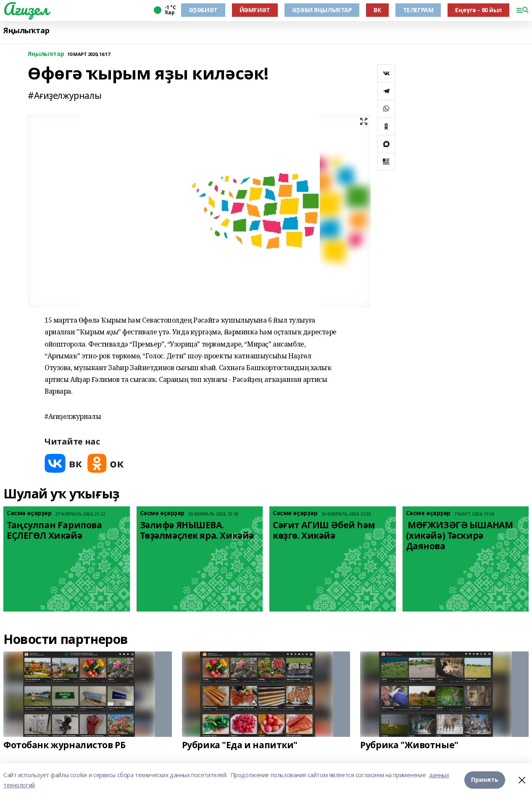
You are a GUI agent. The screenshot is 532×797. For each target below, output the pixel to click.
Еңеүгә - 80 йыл (478, 10)
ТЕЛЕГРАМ (418, 10)
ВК (377, 10)
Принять (485, 780)
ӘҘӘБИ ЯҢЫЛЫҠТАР (322, 10)
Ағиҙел (26, 9)
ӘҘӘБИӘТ (203, 10)
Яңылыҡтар (26, 30)
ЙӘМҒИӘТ (255, 10)
